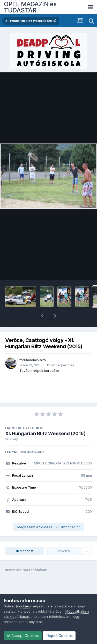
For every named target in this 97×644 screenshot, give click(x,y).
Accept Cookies (23, 636)
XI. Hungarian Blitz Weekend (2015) (45, 420)
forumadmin (29, 346)
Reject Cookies (59, 636)
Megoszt (25, 537)
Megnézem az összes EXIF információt (48, 513)
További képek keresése (39, 357)
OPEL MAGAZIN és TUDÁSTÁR (30, 7)
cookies (23, 606)
